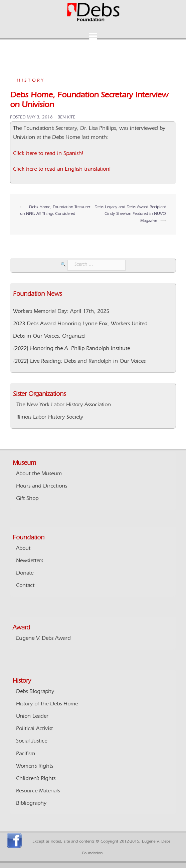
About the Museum (39, 474)
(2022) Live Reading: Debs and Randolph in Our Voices (79, 362)
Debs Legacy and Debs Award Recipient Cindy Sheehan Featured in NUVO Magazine (130, 214)
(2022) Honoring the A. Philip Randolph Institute (71, 349)
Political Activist (34, 729)
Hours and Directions (42, 487)
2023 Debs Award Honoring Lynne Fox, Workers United (80, 324)
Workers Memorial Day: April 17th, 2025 (61, 312)
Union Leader (32, 717)
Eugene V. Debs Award (43, 639)
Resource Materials (38, 791)
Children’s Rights (36, 779)
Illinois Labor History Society (50, 418)
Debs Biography (35, 692)
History (31, 81)
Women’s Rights (35, 767)
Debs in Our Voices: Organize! (49, 337)
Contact (25, 586)
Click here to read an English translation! (62, 170)
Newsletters (30, 561)
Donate (25, 574)
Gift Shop (27, 499)
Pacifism (26, 754)
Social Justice (32, 742)
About (23, 549)
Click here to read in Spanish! (48, 154)
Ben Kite (66, 118)
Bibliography (31, 804)
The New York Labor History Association (64, 405)
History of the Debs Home (47, 704)
